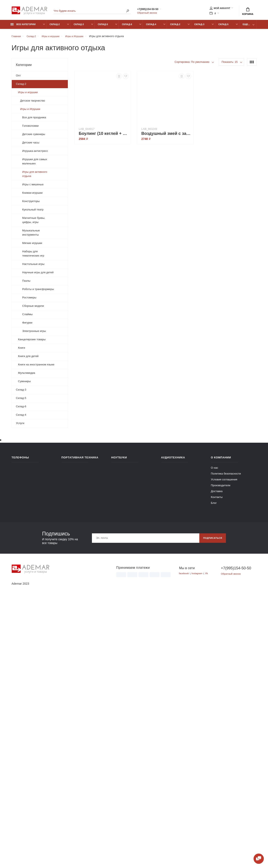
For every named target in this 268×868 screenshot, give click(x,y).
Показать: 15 (230, 64)
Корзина (248, 12)
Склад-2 (55, 27)
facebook (185, 842)
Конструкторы (31, 203)
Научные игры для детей (38, 275)
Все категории (23, 27)
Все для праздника (34, 120)
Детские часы (31, 145)
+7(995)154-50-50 (152, 10)
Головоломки (30, 128)
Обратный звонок (148, 14)
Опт (18, 78)
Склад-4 (151, 27)
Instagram (199, 842)
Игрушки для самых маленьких (35, 164)
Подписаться (211, 806)
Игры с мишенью (33, 187)
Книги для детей (28, 358)
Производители (221, 753)
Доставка (217, 759)
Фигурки (27, 325)
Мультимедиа (27, 375)
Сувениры (24, 384)
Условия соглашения (224, 747)
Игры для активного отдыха (35, 176)
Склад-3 (79, 27)
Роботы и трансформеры (38, 291)
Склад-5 (103, 27)
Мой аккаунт (220, 9)
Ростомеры (29, 300)
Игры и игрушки (28, 95)
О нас (215, 736)
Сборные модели (33, 308)
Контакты (217, 765)
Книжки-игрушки (32, 195)
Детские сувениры (34, 136)
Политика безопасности (226, 741)
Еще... (246, 27)
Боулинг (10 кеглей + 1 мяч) (104, 136)
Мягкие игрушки (32, 245)
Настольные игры (33, 266)
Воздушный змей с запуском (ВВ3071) (166, 136)
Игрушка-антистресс (35, 153)
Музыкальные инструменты (31, 235)
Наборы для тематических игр (33, 256)
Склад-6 (127, 27)
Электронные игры (34, 333)
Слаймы (27, 317)
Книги (22, 350)
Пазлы (26, 283)
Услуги (20, 425)
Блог (214, 771)
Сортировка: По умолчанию (192, 64)
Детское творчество (33, 103)
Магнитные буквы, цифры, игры (34, 222)
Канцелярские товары (32, 342)
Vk (209, 842)
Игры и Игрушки (30, 111)
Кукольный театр (33, 212)
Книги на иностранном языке (36, 367)
